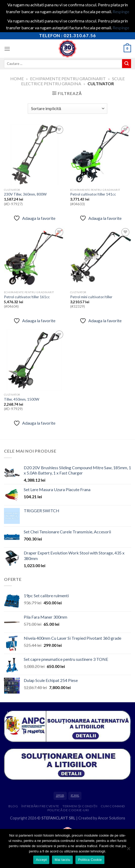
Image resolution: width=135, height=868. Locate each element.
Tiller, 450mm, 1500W (22, 399)
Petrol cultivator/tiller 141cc (93, 194)
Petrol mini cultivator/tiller (91, 297)
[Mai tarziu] (128, 850)
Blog (13, 806)
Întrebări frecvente (40, 806)
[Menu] (7, 49)
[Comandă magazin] (67, 109)
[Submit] (127, 64)
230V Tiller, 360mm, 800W (25, 194)
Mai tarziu (62, 860)
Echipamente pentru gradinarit (68, 79)
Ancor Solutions (112, 818)
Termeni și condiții (80, 806)
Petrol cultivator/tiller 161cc (27, 297)
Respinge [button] (121, 11)
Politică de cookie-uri (68, 810)
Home (17, 79)
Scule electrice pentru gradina (73, 81)
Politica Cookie (90, 860)
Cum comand (113, 806)
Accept (41, 860)
